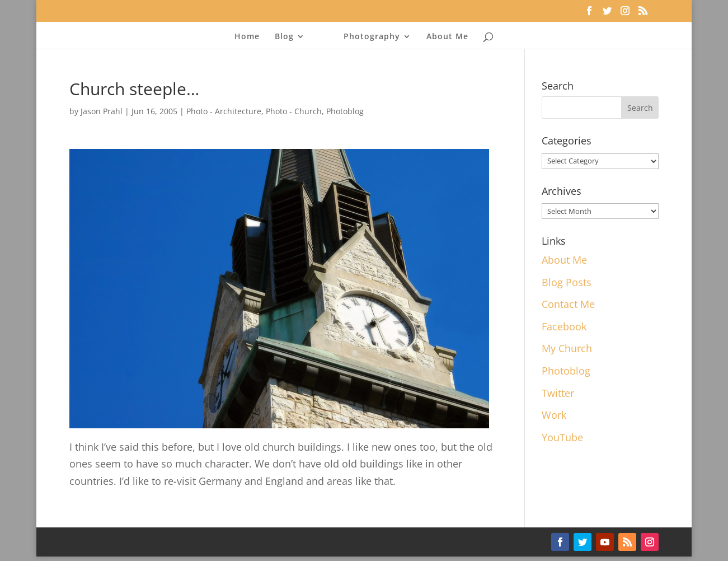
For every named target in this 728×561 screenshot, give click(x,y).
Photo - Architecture (224, 111)
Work (554, 415)
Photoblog (345, 111)
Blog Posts (567, 282)
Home (247, 37)
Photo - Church (294, 111)
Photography (372, 37)
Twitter (558, 393)
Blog (284, 37)
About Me (447, 37)
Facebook (564, 326)
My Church (567, 348)
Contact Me (568, 304)
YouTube (562, 437)
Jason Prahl (102, 111)
